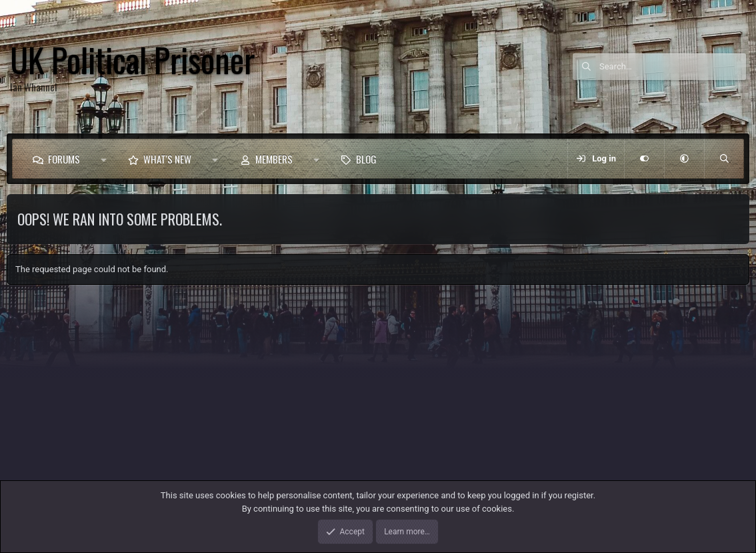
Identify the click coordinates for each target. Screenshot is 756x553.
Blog (366, 159)
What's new (167, 159)
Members (274, 159)
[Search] (673, 67)
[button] (104, 159)
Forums (64, 159)
